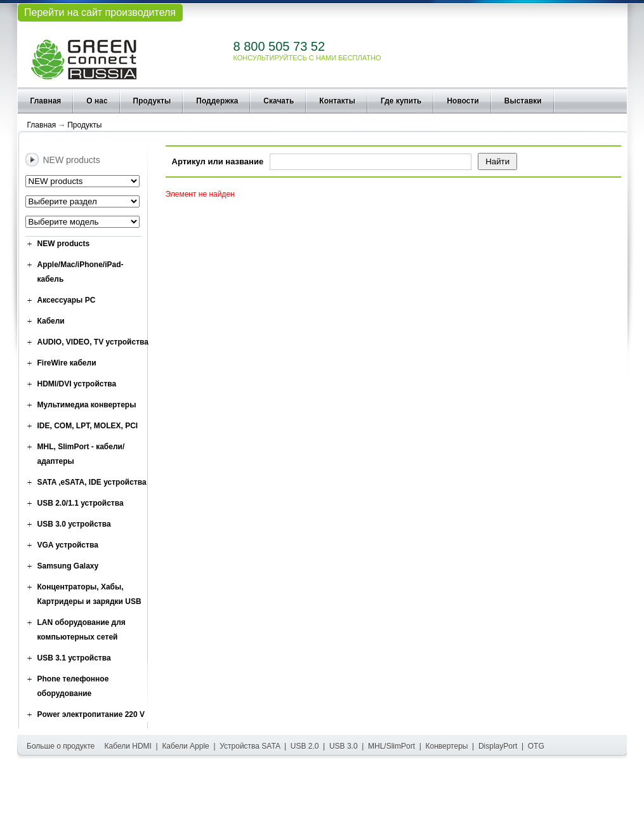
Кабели (51, 321)
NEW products (64, 244)
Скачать (279, 101)
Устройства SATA (250, 746)
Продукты (152, 101)
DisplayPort (498, 746)
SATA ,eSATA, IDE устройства (92, 482)
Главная (46, 101)
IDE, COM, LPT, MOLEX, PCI (88, 426)
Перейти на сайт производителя (100, 12)
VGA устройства (68, 545)
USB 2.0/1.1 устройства (81, 503)
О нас (97, 101)
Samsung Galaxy (68, 566)
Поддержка (217, 101)
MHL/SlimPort (391, 746)
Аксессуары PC (67, 300)
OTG (536, 746)
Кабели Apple (185, 746)
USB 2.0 (305, 746)
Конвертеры (447, 746)
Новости (463, 101)
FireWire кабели (67, 363)
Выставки (523, 101)
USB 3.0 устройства (74, 524)
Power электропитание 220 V (91, 714)
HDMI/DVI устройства (77, 384)
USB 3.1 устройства (74, 658)
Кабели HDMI (128, 746)
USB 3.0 (344, 746)
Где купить (401, 101)
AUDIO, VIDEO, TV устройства (93, 342)
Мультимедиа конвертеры (87, 405)
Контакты (337, 101)
